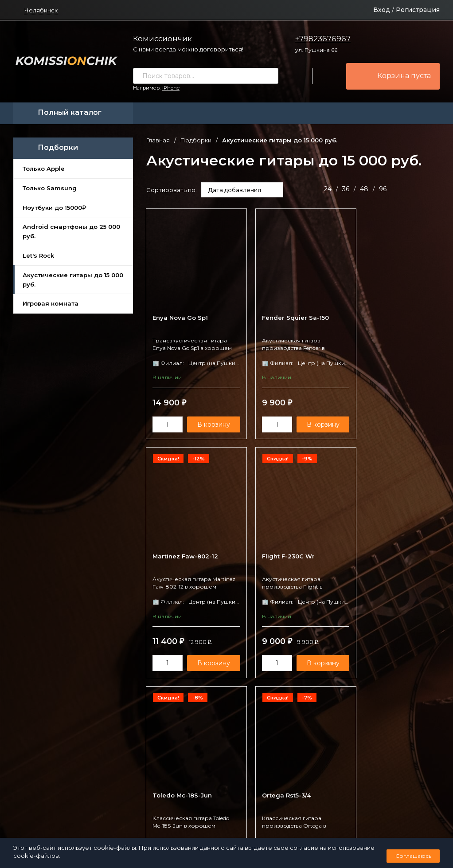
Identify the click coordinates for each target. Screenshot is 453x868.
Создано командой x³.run (266, 831)
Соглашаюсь (413, 856)
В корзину (210, 425)
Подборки (196, 140)
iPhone (171, 88)
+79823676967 (323, 39)
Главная (158, 140)
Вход (382, 10)
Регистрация (418, 10)
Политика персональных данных (188, 831)
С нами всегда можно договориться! (188, 49)
